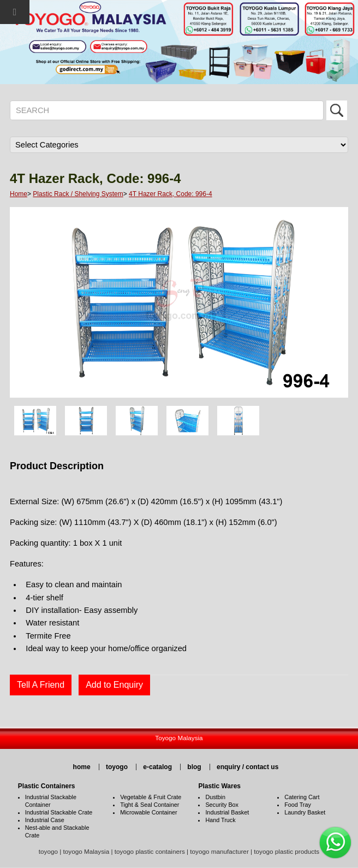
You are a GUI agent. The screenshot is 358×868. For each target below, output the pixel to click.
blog (194, 767)
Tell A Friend (41, 685)
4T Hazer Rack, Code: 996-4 (171, 194)
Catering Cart (302, 797)
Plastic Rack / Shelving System (78, 194)
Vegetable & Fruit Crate (151, 797)
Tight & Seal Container (150, 805)
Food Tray (298, 805)
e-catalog (157, 767)
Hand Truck (220, 820)
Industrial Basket (227, 812)
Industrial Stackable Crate (59, 812)
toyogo (117, 767)
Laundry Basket (305, 812)
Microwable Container (148, 812)
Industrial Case (45, 820)
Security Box (222, 805)
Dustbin (215, 797)
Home (19, 194)
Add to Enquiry (114, 685)
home (82, 767)
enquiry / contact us (247, 767)
